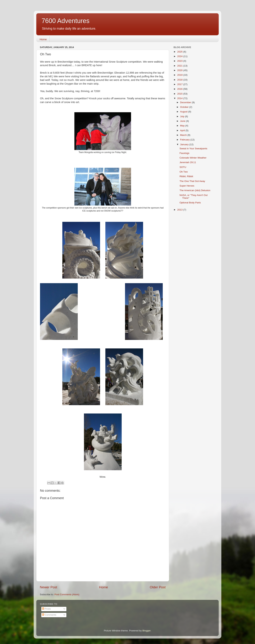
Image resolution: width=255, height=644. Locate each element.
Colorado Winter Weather (193, 158)
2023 (180, 61)
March (184, 135)
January (185, 144)
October (185, 107)
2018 (180, 80)
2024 (180, 56)
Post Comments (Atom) (67, 594)
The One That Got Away (192, 181)
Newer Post (49, 587)
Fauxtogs (185, 153)
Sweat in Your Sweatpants (193, 148)
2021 (180, 66)
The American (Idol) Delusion (195, 190)
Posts (46, 609)
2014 (180, 98)
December (186, 102)
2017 (180, 84)
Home (43, 39)
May (183, 126)
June (183, 121)
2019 (180, 75)
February (185, 140)
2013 (180, 210)
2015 (180, 94)
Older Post (158, 587)
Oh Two (184, 172)
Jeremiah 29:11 (188, 162)
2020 (180, 70)
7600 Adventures (66, 21)
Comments (49, 615)
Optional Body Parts (190, 203)
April (183, 130)
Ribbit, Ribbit (186, 176)
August (184, 112)
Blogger (146, 631)
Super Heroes (187, 186)
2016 (180, 89)
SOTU (183, 167)
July (183, 116)
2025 (180, 52)
